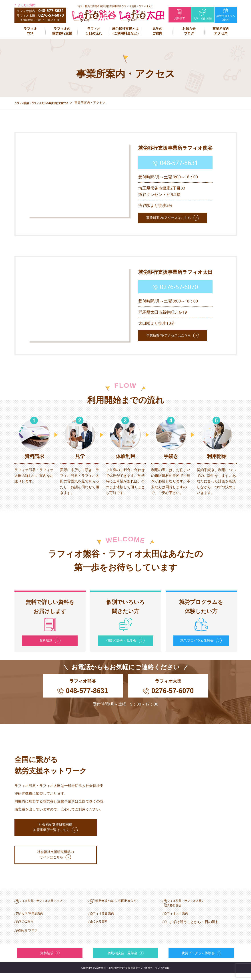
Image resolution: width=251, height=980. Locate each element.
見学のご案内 (157, 31)
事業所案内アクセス (221, 31)
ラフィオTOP (30, 31)
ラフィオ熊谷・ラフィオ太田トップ (50, 904)
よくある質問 (26, 5)
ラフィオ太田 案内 (184, 919)
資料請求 (180, 15)
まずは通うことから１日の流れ (194, 928)
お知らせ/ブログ (34, 937)
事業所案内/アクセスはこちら (171, 217)
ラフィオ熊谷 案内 (110, 919)
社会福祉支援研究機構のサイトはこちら (59, 860)
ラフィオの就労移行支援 (62, 31)
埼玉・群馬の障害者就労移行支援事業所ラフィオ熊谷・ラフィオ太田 (115, 6)
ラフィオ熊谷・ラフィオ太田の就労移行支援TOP (49, 103)
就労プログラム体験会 (226, 15)
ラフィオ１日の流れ (94, 31)
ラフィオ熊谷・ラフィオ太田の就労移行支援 (194, 907)
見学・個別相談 (203, 15)
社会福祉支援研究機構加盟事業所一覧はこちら (56, 832)
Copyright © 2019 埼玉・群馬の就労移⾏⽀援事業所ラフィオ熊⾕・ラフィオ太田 (125, 975)
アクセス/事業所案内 (38, 919)
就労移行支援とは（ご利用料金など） (125, 31)
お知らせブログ (189, 31)
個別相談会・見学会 (122, 640)
